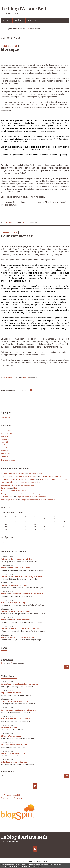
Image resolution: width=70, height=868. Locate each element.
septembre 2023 (7, 433)
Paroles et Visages (36, 473)
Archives (19, 20)
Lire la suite (6, 417)
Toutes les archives (8, 460)
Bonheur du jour (27, 485)
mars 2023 (5, 451)
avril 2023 (5, 448)
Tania (4, 568)
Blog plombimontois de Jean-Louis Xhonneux (38, 500)
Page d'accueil (22, 29)
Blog (5, 542)
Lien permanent (7, 223)
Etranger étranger (19, 585)
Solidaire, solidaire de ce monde (16, 719)
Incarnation (35, 482)
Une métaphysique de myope (14, 745)
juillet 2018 (12, 29)
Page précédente (8, 390)
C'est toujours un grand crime (15, 701)
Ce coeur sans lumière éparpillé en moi (29, 576)
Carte (4, 648)
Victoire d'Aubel (7, 497)
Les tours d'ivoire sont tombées (25, 628)
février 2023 (6, 454)
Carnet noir (5, 488)
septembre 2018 (35, 29)
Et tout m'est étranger (21, 611)
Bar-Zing (37, 494)
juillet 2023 (5, 439)
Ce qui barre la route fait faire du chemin (20, 684)
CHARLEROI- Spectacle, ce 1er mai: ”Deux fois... (18, 479)
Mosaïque (10, 49)
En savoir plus (36, 866)
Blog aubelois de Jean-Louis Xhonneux (31, 497)
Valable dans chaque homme (14, 762)
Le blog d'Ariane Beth (25, 9)
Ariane (4, 559)
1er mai (4, 491)
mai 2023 (4, 445)
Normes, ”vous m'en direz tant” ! (13, 473)
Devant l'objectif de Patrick (51, 476)
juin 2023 (5, 442)
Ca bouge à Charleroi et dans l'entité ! (54, 479)
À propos (32, 20)
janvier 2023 (6, 457)
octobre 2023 (6, 430)
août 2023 (5, 436)
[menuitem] (7, 20)
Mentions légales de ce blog (42, 861)
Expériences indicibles (21, 559)
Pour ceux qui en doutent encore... (14, 482)
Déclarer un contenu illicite (29, 861)
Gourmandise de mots (9, 485)
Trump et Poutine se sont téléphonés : (15, 494)
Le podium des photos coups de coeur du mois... (19, 476)
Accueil (7, 20)
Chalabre (17, 488)
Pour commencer (17, 236)
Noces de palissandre (9, 500)
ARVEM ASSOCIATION (18, 491)
